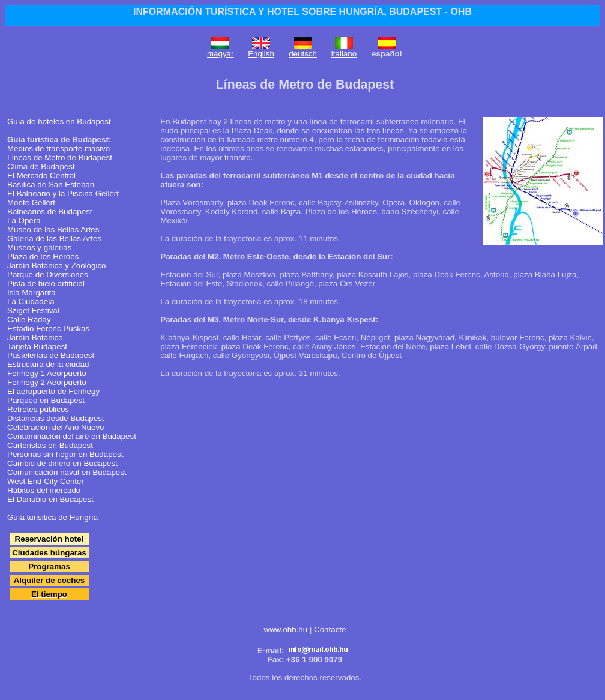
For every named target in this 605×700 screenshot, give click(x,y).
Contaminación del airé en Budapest (72, 436)
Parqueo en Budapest (46, 400)
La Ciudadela (31, 301)
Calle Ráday (29, 319)
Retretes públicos (38, 409)
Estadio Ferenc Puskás (48, 328)
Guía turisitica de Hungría (53, 517)
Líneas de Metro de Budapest (60, 157)
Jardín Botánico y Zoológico (56, 265)
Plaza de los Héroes (43, 256)
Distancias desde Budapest (56, 418)
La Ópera (24, 220)
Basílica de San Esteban (51, 184)
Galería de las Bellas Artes (54, 238)
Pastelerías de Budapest (51, 355)
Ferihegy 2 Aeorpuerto (47, 382)
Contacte (330, 630)
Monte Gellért (31, 202)
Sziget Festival (33, 310)
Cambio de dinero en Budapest (62, 463)
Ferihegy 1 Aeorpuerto (47, 373)
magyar (220, 54)
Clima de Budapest (41, 166)
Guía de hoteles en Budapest (59, 121)
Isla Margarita (32, 292)
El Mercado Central (41, 175)
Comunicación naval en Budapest (67, 472)
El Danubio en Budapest (50, 499)
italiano (344, 54)
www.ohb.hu (286, 630)
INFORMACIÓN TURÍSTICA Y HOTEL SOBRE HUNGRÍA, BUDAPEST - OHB (302, 12)
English (261, 54)
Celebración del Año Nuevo (56, 427)
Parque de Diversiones (48, 274)
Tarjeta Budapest (37, 346)
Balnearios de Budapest (50, 211)
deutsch (303, 54)
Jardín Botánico (35, 337)
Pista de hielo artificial (46, 283)
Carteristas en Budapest (50, 445)
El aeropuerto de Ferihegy (53, 391)
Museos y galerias (39, 247)
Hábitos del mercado (44, 490)
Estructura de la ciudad (48, 364)
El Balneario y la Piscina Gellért (63, 193)
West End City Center (46, 481)
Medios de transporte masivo (59, 148)
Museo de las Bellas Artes (53, 229)
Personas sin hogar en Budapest (65, 454)
